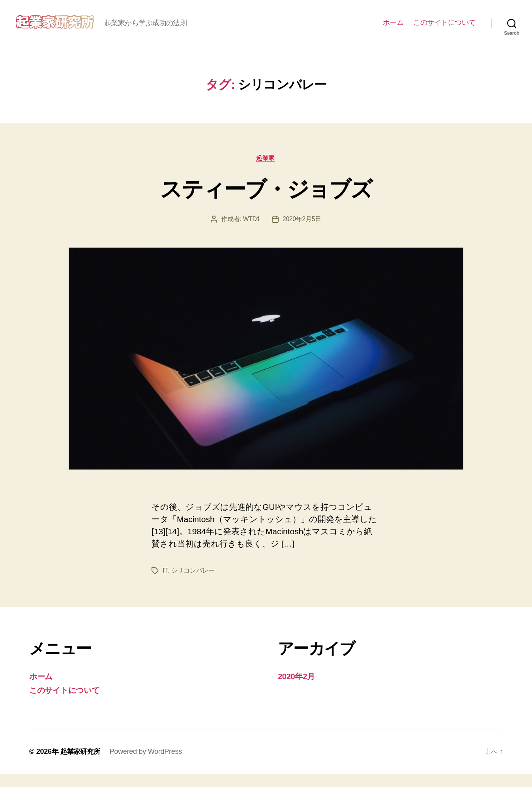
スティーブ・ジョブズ (266, 201)
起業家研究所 (81, 764)
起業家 (266, 170)
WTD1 (251, 232)
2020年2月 (297, 689)
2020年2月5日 (302, 232)
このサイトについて (444, 28)
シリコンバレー (192, 583)
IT (165, 583)
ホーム (393, 28)
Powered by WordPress (148, 764)
